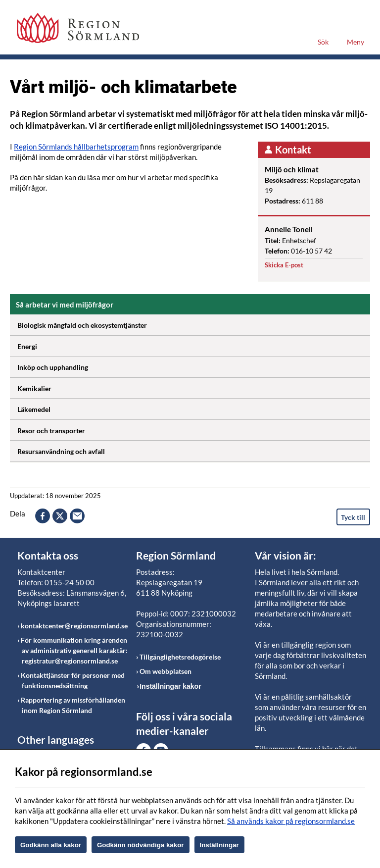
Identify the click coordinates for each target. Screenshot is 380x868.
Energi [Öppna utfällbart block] (194, 345)
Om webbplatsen (166, 671)
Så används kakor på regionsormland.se (291, 821)
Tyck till (353, 517)
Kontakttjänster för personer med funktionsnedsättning (73, 680)
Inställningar (219, 845)
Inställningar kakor (170, 686)
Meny (356, 42)
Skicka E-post (284, 265)
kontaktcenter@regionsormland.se (74, 626)
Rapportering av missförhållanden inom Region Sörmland (73, 705)
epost (77, 516)
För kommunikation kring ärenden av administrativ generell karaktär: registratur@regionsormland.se (74, 650)
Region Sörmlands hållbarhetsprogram (76, 147)
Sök (323, 42)
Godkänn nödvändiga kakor (141, 845)
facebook (43, 516)
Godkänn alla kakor (51, 845)
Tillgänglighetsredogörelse (180, 657)
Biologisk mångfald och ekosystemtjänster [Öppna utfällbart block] (194, 323)
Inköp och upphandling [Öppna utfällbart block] (194, 365)
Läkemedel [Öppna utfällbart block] (194, 408)
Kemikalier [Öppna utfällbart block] (194, 387)
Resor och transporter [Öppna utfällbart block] (194, 429)
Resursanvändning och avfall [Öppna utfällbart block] (194, 450)
